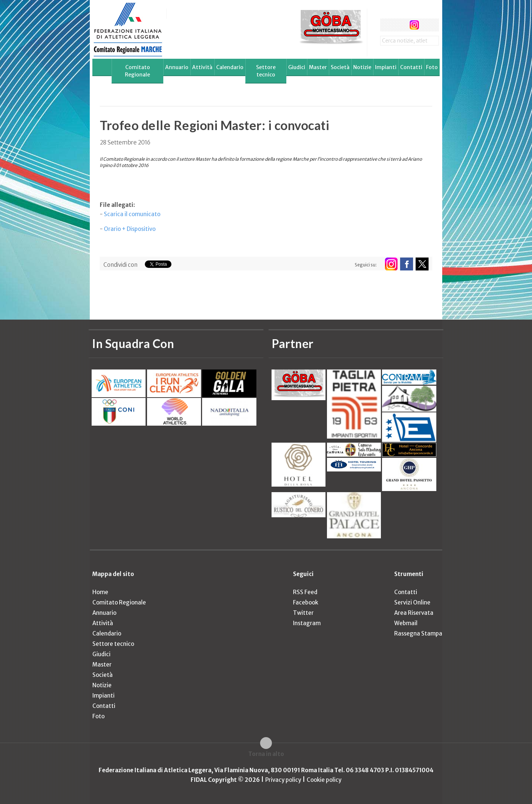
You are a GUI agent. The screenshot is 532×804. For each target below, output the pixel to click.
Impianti (386, 67)
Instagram (307, 623)
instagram (414, 25)
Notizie (362, 67)
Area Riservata (414, 613)
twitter (400, 25)
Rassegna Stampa (418, 633)
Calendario (230, 67)
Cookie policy (324, 780)
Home (100, 592)
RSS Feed (305, 592)
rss (428, 25)
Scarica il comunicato (132, 214)
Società (340, 67)
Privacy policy (283, 780)
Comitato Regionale (137, 71)
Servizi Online (412, 602)
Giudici (297, 67)
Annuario (177, 67)
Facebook (306, 602)
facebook (387, 25)
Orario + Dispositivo (130, 229)
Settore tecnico (266, 71)
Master (318, 67)
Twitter (303, 613)
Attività (202, 67)
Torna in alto (266, 754)
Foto (432, 67)
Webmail (406, 623)
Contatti (411, 67)
